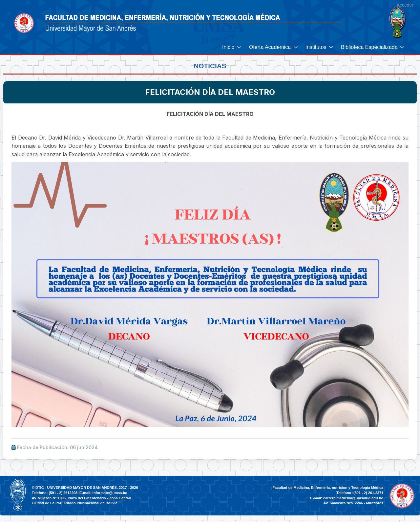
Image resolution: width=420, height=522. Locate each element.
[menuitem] (232, 47)
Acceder (405, 5)
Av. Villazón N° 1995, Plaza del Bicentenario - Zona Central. (82, 498)
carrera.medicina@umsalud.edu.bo (353, 498)
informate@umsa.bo (110, 493)
